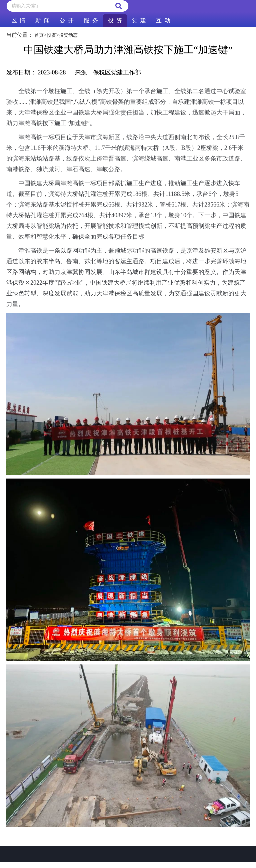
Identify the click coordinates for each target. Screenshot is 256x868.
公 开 (67, 21)
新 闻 (42, 21)
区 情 (18, 21)
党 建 (139, 21)
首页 (39, 35)
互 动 (163, 21)
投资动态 (68, 35)
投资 (51, 35)
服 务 (91, 21)
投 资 (115, 21)
